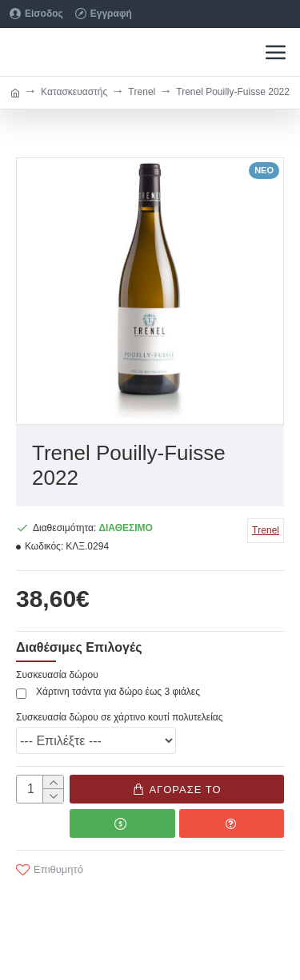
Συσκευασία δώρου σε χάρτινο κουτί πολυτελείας (120, 717)
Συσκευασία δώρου (57, 675)
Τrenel (142, 92)
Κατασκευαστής (74, 92)
